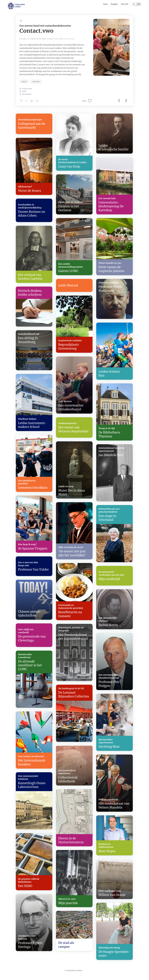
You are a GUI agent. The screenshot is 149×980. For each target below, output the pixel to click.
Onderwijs (36, 82)
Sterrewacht (27, 94)
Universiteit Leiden (74, 971)
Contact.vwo (27, 89)
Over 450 (125, 4)
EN (139, 4)
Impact (24, 82)
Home (105, 4)
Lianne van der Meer (38, 39)
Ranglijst (114, 4)
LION (24, 91)
